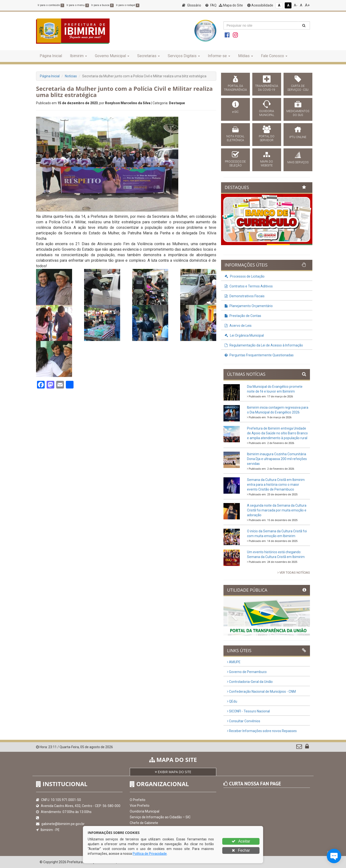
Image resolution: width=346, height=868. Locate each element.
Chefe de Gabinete (144, 823)
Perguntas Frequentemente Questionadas (259, 355)
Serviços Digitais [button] (184, 56)
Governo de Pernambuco (247, 672)
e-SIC (235, 112)
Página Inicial (51, 56)
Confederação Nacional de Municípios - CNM (261, 692)
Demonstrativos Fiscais (245, 296)
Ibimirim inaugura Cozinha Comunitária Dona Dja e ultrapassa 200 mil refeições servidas (277, 459)
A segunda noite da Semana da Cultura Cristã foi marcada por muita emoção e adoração (277, 510)
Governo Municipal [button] (112, 56)
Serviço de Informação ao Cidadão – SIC (160, 817)
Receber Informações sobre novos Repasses (262, 731)
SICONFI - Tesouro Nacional (248, 711)
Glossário (192, 5)
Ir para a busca (102, 5)
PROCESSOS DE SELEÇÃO (235, 164)
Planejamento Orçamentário (249, 306)
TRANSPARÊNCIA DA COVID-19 (267, 88)
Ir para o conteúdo (51, 5)
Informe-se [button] (219, 56)
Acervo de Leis (238, 326)
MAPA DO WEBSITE (267, 164)
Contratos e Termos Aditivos (249, 286)
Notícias (71, 76)
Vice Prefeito (140, 806)
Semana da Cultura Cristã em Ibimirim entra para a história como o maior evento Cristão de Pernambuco (276, 485)
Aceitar (241, 841)
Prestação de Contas (243, 316)
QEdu (232, 701)
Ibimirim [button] (78, 56)
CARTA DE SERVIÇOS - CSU (298, 88)
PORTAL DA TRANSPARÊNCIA (235, 88)
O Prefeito (138, 800)
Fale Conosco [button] (274, 56)
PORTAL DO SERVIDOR (267, 138)
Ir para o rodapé (128, 5)
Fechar (241, 850)
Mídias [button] (246, 56)
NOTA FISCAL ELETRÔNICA (235, 138)
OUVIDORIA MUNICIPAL (267, 113)
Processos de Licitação (245, 276)
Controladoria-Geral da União (250, 682)
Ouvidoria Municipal (145, 811)
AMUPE (234, 662)
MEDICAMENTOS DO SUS (298, 113)
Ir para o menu (78, 5)
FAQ (211, 5)
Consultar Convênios (244, 721)
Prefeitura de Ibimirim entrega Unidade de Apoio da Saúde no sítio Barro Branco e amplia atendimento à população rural (277, 433)
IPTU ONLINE (298, 137)
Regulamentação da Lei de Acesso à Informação (264, 345)
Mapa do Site (231, 5)
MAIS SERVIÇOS (298, 162)
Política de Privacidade (150, 854)
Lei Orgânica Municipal (244, 335)
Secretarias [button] (148, 56)
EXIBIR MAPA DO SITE (173, 772)
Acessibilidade (260, 5)
